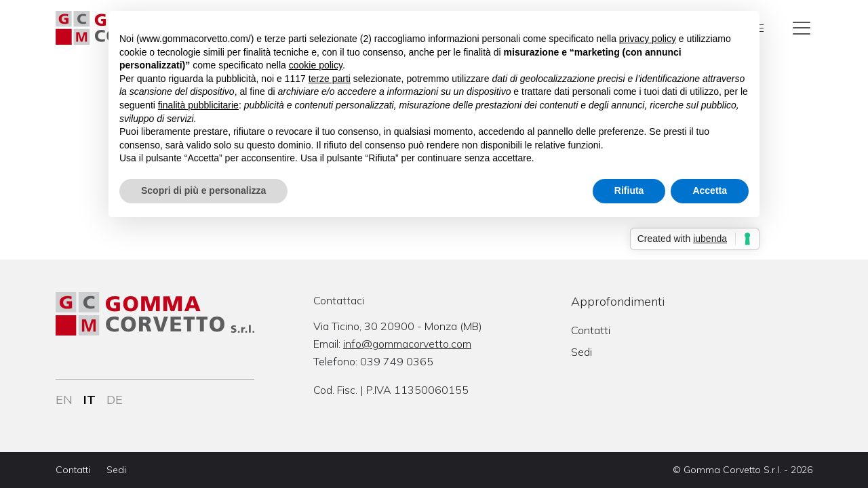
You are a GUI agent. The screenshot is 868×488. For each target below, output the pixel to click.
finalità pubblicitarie (198, 105)
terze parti (330, 79)
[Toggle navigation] (802, 28)
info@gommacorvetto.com (407, 344)
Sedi (581, 352)
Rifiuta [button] (629, 190)
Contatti (591, 330)
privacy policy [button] (648, 39)
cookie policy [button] (316, 65)
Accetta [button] (710, 190)
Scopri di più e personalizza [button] (203, 190)
